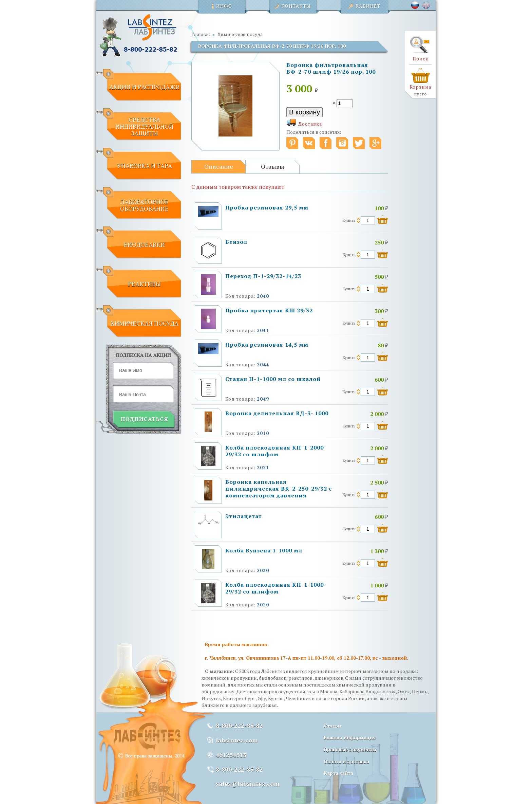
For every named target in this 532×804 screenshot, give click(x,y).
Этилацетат (244, 516)
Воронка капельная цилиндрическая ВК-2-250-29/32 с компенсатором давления (279, 489)
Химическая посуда (240, 34)
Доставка (310, 124)
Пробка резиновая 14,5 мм (267, 345)
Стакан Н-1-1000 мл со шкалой (273, 379)
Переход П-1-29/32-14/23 (263, 276)
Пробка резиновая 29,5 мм (267, 207)
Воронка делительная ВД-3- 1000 (277, 413)
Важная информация (350, 738)
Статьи (332, 726)
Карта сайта (338, 773)
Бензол (236, 242)
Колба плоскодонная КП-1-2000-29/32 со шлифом (276, 451)
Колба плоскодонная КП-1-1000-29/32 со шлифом (276, 588)
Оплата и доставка (346, 761)
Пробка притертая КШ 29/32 (269, 310)
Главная (201, 34)
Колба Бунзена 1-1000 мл (264, 550)
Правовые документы (350, 750)
